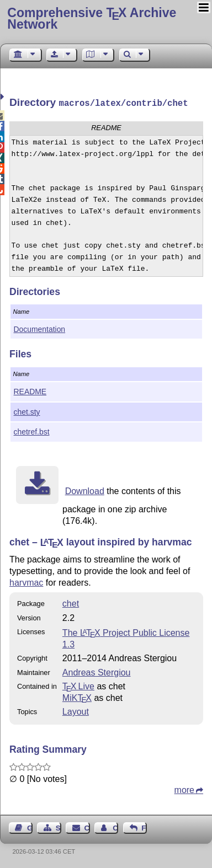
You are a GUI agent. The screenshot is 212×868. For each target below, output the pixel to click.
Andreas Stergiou (97, 671)
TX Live (78, 685)
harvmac (26, 582)
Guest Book (30, 827)
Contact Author (115, 827)
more (184, 789)
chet (71, 602)
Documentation (40, 328)
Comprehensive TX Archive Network (92, 18)
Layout (76, 711)
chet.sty (27, 411)
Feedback (144, 827)
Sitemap (59, 827)
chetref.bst (32, 431)
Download (85, 490)
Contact (87, 827)
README (30, 390)
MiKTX (77, 697)
